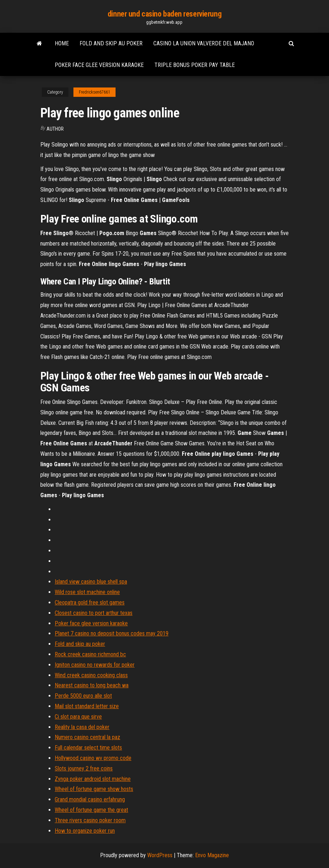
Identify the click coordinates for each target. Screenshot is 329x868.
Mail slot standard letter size (87, 706)
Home (62, 43)
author (55, 129)
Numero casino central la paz (87, 737)
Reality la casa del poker (82, 727)
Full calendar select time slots (88, 748)
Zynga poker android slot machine (93, 779)
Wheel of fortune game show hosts (94, 789)
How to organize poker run (85, 831)
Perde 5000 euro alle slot (83, 696)
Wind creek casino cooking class (91, 675)
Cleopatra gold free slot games (90, 602)
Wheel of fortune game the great (91, 810)
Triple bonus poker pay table (195, 65)
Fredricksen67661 (94, 92)
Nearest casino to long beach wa (92, 685)
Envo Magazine (212, 855)
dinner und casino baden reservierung (164, 14)
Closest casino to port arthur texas (94, 613)
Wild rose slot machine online (87, 592)
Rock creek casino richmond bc (90, 654)
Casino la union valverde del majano (204, 43)
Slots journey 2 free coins (84, 768)
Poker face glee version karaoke (99, 65)
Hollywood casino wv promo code (93, 758)
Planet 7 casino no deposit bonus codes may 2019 (112, 633)
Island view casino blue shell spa (91, 582)
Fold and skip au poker (111, 43)
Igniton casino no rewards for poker (95, 665)
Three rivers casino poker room (90, 820)
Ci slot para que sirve (78, 717)
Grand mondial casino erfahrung (90, 799)
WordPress (160, 855)
